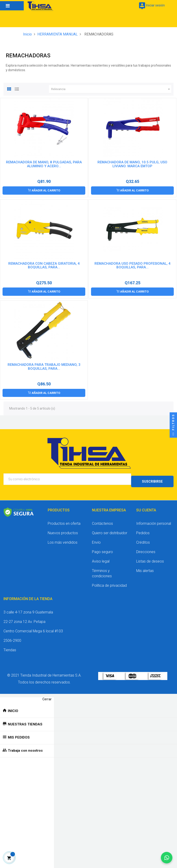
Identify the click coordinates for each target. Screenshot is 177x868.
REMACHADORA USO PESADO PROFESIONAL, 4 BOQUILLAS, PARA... (133, 265)
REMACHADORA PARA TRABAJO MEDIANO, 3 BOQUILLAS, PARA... (44, 366)
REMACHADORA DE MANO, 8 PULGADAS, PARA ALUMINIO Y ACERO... (44, 164)
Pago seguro (102, 549)
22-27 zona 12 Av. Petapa (24, 619)
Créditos (143, 540)
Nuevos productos (63, 530)
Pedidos (143, 530)
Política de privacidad (109, 583)
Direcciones (146, 549)
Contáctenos (102, 521)
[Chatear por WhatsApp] (167, 858)
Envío (96, 540)
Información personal (154, 521)
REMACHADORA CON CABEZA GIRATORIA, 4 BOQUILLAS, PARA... (44, 265)
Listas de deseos (150, 559)
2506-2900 (12, 638)
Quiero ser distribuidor (110, 530)
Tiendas (10, 647)
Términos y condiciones (102, 571)
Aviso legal (101, 559)
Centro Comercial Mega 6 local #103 (33, 628)
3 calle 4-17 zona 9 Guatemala (28, 609)
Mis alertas (145, 568)
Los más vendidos (63, 540)
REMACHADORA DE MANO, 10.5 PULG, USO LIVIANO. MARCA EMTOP (132, 164)
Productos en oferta (64, 521)
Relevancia (111, 89)
